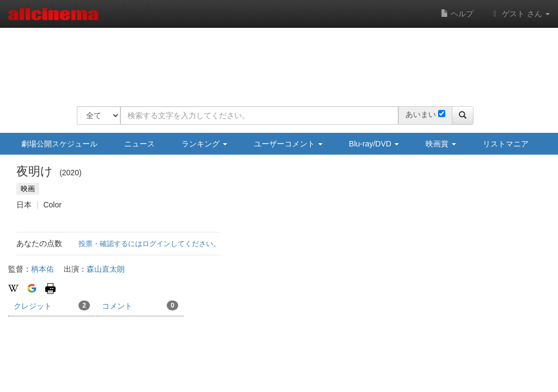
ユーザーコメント (288, 144)
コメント (140, 305)
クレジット (52, 305)
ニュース (139, 144)
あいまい (421, 114)
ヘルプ (457, 14)
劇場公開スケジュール (59, 144)
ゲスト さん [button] (520, 14)
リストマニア (506, 144)
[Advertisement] (275, 60)
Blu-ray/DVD (374, 144)
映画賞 (441, 144)
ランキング (204, 144)
